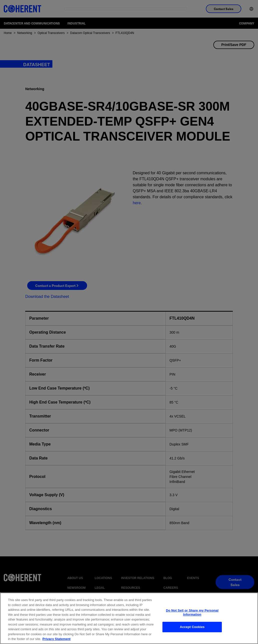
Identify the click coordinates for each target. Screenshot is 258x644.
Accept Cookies (192, 636)
